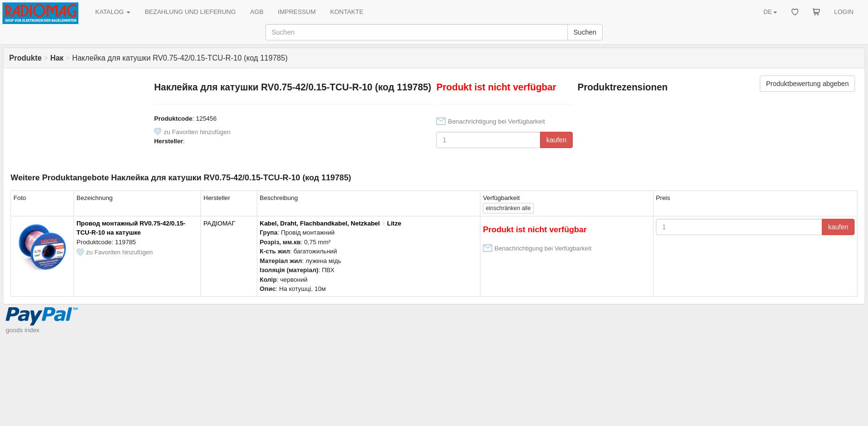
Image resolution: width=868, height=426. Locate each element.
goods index (23, 330)
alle (508, 208)
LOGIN (844, 12)
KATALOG (113, 12)
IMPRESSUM (297, 12)
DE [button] (770, 12)
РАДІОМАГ (219, 223)
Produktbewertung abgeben (807, 84)
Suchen (585, 32)
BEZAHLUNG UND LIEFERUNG (190, 12)
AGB (257, 12)
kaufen (556, 140)
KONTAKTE (347, 12)
